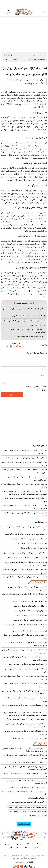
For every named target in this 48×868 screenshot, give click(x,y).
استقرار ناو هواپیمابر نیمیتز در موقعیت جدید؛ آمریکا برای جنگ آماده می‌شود (25, 685)
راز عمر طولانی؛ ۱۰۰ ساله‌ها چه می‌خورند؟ (29, 336)
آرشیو (18, 847)
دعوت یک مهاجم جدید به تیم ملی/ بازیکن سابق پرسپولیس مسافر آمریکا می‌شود (25, 658)
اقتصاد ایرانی (23, 811)
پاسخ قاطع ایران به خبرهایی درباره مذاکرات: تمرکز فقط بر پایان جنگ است (24, 486)
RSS (10, 847)
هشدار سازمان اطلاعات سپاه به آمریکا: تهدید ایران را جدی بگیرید (26, 500)
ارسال (12, 394)
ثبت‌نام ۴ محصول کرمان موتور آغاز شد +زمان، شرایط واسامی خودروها (25, 757)
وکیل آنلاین (33, 811)
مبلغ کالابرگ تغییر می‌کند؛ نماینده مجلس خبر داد (27, 539)
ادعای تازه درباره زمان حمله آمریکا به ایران (30, 543)
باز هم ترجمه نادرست (35, 325)
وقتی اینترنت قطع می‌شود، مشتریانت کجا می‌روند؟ (27, 787)
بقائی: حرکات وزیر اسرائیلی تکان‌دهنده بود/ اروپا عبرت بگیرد (24, 458)
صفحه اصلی (42, 55)
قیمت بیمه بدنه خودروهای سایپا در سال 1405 (29, 762)
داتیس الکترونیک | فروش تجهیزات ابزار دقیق (32, 807)
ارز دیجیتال (42, 815)
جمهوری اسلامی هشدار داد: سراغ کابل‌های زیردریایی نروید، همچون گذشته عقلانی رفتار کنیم (26, 564)
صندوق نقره (42, 811)
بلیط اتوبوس (33, 815)
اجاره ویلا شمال (12, 807)
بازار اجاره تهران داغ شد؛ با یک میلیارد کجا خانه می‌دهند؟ (23, 321)
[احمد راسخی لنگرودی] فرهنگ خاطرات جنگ (29, 620)
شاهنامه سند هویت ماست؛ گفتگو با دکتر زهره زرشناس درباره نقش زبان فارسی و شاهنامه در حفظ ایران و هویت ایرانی (25, 493)
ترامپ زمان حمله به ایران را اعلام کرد (32, 548)
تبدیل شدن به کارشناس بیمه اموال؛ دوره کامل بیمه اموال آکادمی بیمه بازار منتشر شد (26, 768)
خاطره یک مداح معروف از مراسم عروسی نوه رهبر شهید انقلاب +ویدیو (25, 331)
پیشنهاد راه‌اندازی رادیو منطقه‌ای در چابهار (30, 615)
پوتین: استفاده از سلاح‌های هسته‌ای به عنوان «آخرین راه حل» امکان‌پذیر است (25, 471)
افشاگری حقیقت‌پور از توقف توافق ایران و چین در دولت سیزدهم (23, 553)
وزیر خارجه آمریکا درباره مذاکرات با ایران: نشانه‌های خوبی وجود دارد (24, 707)
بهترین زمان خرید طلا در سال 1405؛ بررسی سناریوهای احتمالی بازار (25, 793)
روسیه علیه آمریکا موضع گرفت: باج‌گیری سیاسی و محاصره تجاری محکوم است (26, 514)
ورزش (34, 55)
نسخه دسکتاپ (24, 824)
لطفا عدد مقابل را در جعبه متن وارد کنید (36, 388)
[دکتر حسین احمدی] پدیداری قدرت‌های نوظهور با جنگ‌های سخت (25, 626)
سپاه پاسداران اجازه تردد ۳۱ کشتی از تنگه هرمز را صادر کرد (25, 719)
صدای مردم (9, 844)
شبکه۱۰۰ (40, 844)
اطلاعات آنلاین (24, 12)
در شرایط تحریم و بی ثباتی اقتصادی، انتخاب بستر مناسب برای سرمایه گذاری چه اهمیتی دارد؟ (24, 750)
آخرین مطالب (38, 582)
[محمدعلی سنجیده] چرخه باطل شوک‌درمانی (29, 631)
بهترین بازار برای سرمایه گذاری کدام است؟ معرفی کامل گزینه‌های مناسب (27, 782)
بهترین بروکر (13, 811)
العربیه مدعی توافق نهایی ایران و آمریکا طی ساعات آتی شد (24, 534)
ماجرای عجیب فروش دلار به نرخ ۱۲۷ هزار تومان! (27, 316)
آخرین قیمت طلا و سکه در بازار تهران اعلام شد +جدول (26, 664)
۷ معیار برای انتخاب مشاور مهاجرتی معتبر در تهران (27, 802)
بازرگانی (40, 744)
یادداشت (36, 847)
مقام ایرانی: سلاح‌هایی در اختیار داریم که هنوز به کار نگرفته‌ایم (24, 577)
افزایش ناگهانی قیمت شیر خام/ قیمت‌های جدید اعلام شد (25, 558)
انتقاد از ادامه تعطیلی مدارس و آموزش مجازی (29, 601)
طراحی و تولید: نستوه (24, 862)
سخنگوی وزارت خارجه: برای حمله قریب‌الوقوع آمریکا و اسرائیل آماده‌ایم (25, 571)
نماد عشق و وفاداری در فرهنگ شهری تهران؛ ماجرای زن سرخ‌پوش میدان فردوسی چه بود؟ (27, 588)
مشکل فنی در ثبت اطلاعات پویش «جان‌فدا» (29, 606)
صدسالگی (30, 844)
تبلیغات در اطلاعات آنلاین (36, 798)
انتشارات (26, 847)
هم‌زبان (20, 844)
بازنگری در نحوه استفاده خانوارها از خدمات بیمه (28, 611)
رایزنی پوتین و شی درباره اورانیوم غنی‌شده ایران (28, 738)
